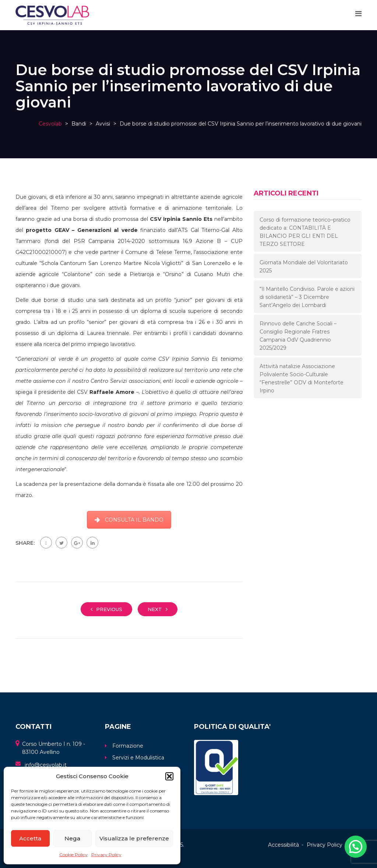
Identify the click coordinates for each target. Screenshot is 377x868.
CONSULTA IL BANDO (129, 520)
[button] (169, 776)
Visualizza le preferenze (134, 838)
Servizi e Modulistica (138, 758)
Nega (72, 838)
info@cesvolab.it (46, 765)
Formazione (128, 746)
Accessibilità (283, 845)
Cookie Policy (73, 855)
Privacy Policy (106, 855)
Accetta (30, 838)
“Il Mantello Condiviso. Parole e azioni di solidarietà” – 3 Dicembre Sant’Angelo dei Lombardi (307, 297)
